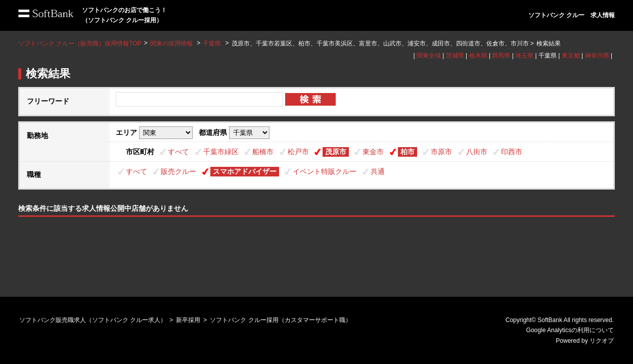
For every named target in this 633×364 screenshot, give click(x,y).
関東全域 (429, 56)
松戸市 (298, 152)
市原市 (441, 152)
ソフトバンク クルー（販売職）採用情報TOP (80, 43)
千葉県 (212, 43)
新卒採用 (188, 320)
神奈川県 (597, 56)
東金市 (373, 152)
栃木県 (478, 56)
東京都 (571, 56)
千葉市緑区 (221, 152)
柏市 (408, 152)
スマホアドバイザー (245, 171)
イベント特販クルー (325, 171)
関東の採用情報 (172, 43)
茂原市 (336, 152)
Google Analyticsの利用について (570, 330)
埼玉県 (524, 56)
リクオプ (602, 341)
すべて (178, 152)
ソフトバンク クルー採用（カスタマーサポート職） (280, 320)
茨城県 (455, 56)
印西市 (512, 152)
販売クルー (178, 171)
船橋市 (263, 152)
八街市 (477, 152)
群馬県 (501, 56)
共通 (378, 171)
